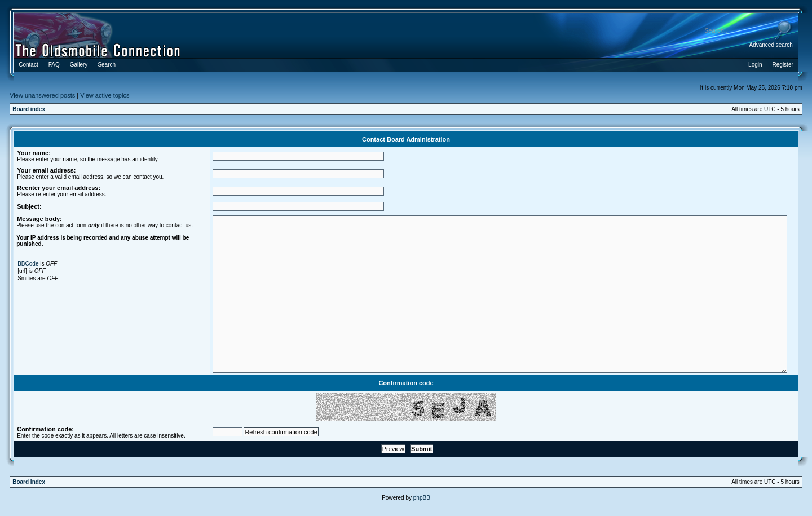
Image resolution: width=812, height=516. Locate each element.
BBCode (28, 264)
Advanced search (771, 45)
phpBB (422, 498)
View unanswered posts (42, 95)
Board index (29, 109)
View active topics (105, 95)
